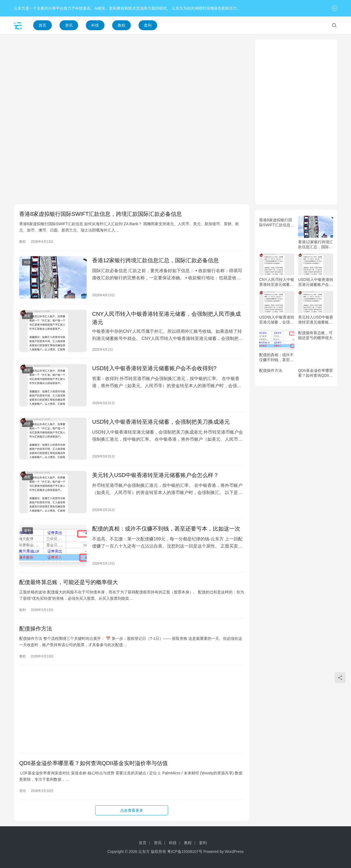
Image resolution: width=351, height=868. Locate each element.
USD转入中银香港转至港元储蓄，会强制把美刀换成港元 (161, 422)
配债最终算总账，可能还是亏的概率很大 (69, 582)
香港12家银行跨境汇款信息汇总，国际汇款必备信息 (155, 260)
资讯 (69, 25)
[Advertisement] (132, 78)
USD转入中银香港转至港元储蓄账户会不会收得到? (154, 368)
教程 (121, 25)
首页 (43, 25)
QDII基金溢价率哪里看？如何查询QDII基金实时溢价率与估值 (94, 763)
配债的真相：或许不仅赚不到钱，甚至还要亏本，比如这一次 (166, 529)
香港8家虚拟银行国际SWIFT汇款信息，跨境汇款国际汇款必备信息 (101, 214)
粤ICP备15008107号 (185, 852)
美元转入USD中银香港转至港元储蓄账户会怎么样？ (155, 475)
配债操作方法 (36, 629)
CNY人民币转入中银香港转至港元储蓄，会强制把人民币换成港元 (166, 318)
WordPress (234, 852)
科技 (95, 25)
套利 (148, 25)
